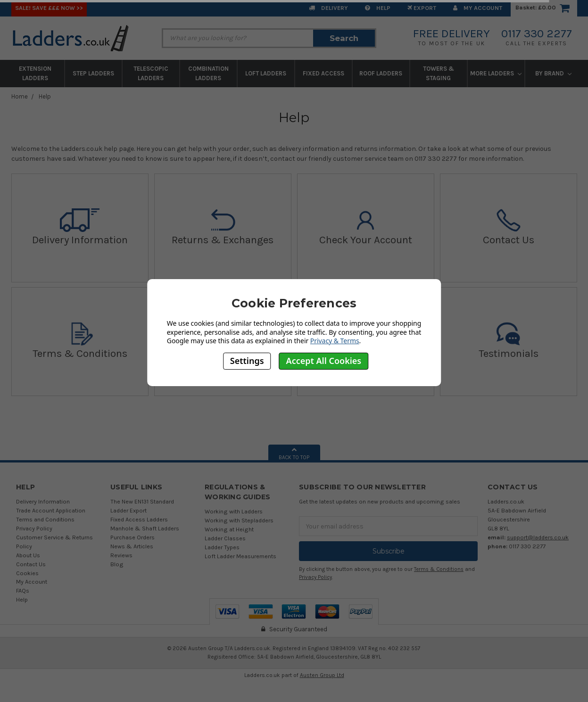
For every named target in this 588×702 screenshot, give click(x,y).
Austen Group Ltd (322, 675)
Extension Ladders (35, 73)
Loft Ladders (266, 73)
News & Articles (132, 546)
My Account (478, 8)
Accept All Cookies (324, 361)
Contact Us (31, 564)
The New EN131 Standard (142, 501)
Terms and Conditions (45, 519)
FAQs (23, 591)
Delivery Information (43, 501)
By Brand (553, 73)
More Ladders (496, 73)
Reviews (121, 555)
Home (20, 96)
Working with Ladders (234, 511)
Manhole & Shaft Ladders (145, 528)
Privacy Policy (34, 528)
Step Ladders (93, 73)
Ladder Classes (225, 538)
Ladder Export (128, 510)
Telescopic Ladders (151, 73)
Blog (117, 564)
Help (378, 8)
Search (344, 38)
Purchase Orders (133, 537)
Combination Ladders (208, 73)
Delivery (328, 8)
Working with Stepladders (239, 520)
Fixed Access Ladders (139, 519)
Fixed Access (323, 73)
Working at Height (229, 529)
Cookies (27, 573)
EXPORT (422, 8)
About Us (28, 555)
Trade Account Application (51, 510)
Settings (247, 361)
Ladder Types (222, 547)
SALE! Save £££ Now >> (49, 8)
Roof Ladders (381, 73)
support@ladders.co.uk (538, 537)
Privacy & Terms (335, 341)
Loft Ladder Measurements (240, 556)
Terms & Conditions (439, 569)
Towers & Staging (439, 73)
